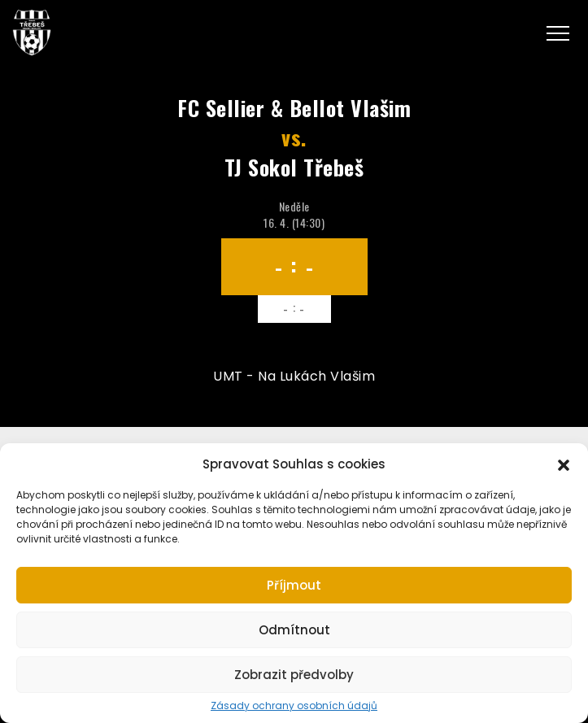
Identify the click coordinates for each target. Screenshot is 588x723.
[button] (564, 464)
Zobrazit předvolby (294, 675)
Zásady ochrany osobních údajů (294, 706)
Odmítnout (294, 630)
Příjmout (294, 585)
